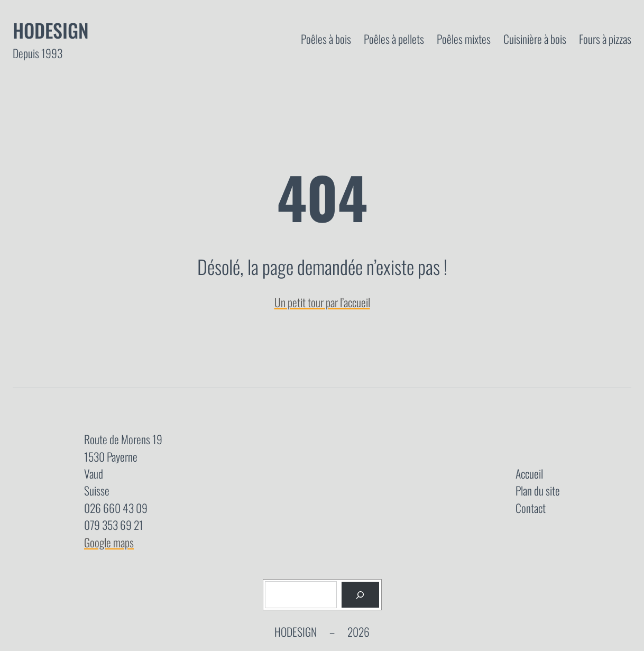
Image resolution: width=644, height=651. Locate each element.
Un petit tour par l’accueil (322, 302)
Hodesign (51, 30)
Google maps (109, 542)
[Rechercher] (360, 595)
